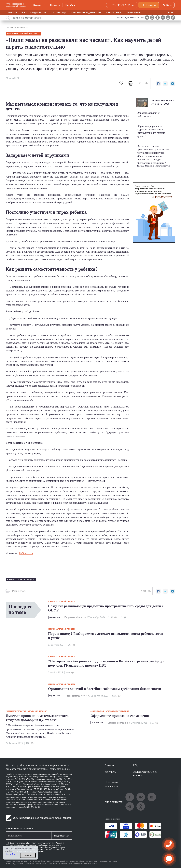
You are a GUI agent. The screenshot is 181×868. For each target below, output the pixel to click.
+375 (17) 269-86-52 (122, 5)
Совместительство (16, 711)
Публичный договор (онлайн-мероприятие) (75, 861)
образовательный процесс (24, 34)
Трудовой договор (38, 711)
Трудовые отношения (118, 711)
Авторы (109, 765)
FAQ (136, 765)
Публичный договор (40, 861)
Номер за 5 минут (114, 13)
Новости (12, 13)
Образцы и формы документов (86, 13)
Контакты (111, 772)
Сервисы (55, 5)
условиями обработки (37, 845)
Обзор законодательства (34, 13)
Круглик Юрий (163, 166)
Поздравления (134, 13)
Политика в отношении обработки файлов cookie (74, 864)
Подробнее (11, 854)
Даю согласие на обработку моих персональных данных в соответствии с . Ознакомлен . (38, 847)
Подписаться (62, 835)
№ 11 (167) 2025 (97, 723)
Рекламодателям (14, 864)
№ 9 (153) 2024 (55, 617)
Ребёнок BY (26, 553)
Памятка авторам (108, 861)
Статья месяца (58, 13)
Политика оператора (36, 864)
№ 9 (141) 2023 (55, 696)
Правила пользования (16, 861)
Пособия (70, 5)
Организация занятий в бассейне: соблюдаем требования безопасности (105, 689)
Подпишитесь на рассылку (19, 829)
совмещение (98, 711)
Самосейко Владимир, (119, 723)
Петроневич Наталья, (75, 617)
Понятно (28, 855)
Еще (168, 13)
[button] (158, 84)
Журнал (37, 5)
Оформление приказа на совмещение (120, 716)
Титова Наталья (145, 166)
